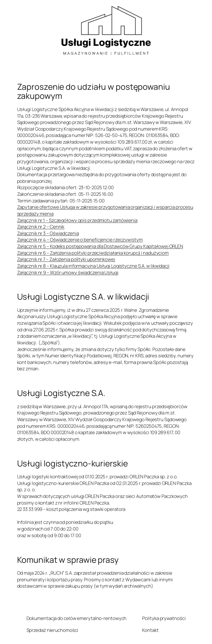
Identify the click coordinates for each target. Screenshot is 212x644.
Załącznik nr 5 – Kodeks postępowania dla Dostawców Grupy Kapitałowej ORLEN (100, 246)
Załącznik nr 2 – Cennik (41, 227)
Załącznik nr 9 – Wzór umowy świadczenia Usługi (68, 272)
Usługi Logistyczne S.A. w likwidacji (83, 296)
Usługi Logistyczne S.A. (61, 393)
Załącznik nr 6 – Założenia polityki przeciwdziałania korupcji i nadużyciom (93, 253)
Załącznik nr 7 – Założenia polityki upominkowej (66, 259)
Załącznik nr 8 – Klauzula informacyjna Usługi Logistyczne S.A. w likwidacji (93, 266)
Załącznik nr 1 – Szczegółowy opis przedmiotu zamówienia (77, 220)
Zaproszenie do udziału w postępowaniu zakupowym (94, 91)
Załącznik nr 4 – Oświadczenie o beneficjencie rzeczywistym (80, 240)
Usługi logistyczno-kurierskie (72, 463)
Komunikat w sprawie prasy (68, 560)
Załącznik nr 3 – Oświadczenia (48, 233)
